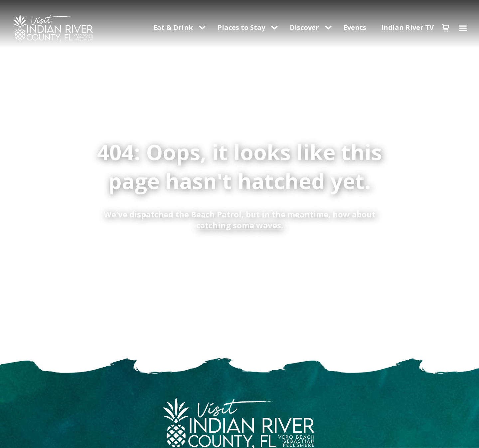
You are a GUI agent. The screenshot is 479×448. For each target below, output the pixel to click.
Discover (304, 27)
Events (356, 27)
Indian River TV (407, 27)
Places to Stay (241, 27)
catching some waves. (240, 225)
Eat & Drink (173, 27)
